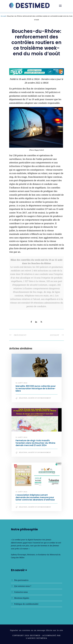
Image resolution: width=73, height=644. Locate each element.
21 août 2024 (21, 437)
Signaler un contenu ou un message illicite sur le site (36, 630)
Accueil (3, 16)
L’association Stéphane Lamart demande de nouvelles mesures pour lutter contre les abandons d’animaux (35, 497)
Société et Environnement (40, 398)
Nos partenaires (21, 580)
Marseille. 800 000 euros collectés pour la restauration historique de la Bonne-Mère (36, 388)
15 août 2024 (21, 492)
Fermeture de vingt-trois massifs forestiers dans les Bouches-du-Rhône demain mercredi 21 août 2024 (35, 443)
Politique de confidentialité (26, 604)
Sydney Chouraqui (19, 555)
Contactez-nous (21, 592)
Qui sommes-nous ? (23, 586)
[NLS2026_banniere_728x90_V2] (37, 71)
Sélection (23, 398)
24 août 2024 (21, 383)
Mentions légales (22, 598)
